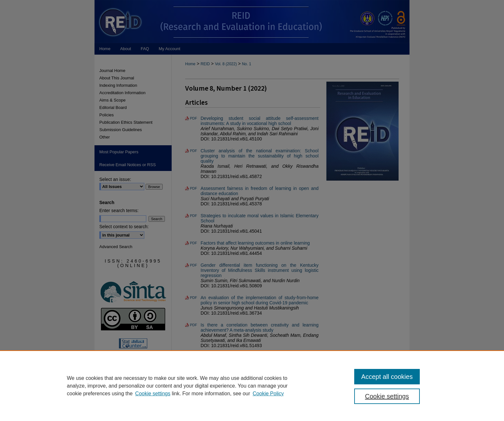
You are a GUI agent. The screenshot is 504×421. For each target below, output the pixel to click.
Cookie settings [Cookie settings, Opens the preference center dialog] (387, 396)
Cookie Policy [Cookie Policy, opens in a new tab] (268, 394)
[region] (252, 386)
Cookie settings (153, 394)
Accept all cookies (387, 377)
